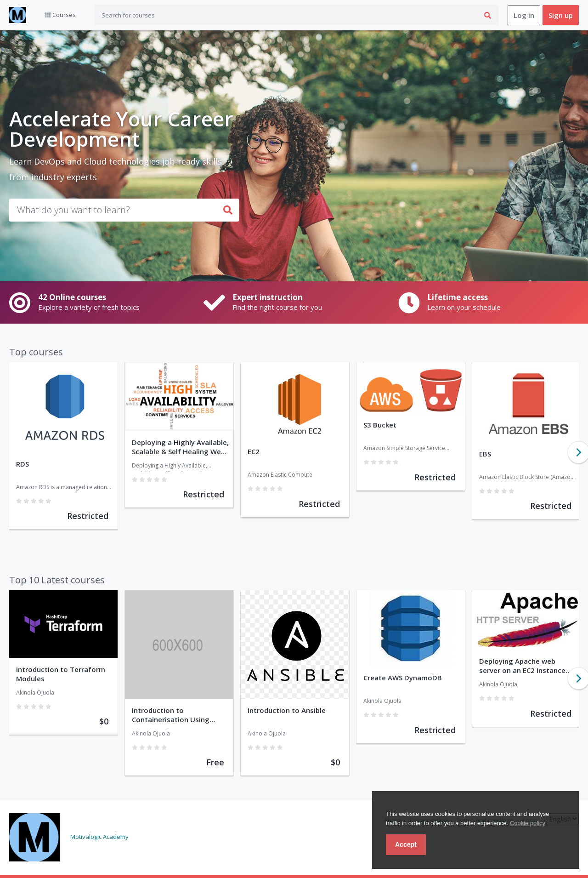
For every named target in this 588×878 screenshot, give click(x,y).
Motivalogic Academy (99, 837)
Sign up (561, 15)
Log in (524, 15)
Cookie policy (528, 823)
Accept (406, 844)
